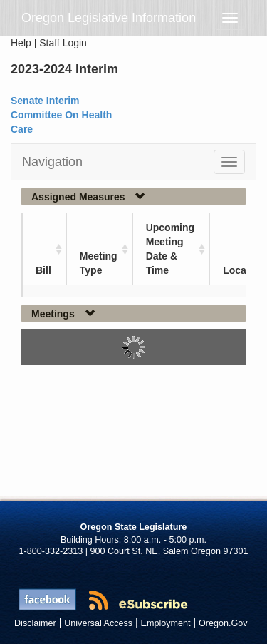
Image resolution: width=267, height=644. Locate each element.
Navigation (52, 162)
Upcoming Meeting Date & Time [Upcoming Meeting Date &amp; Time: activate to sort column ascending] (170, 249)
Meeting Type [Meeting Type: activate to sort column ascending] (99, 263)
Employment (166, 623)
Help (21, 43)
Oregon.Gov (223, 623)
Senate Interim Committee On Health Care (61, 115)
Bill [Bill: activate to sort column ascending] (43, 270)
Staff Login (63, 43)
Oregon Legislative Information (109, 18)
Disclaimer (35, 623)
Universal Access (98, 623)
